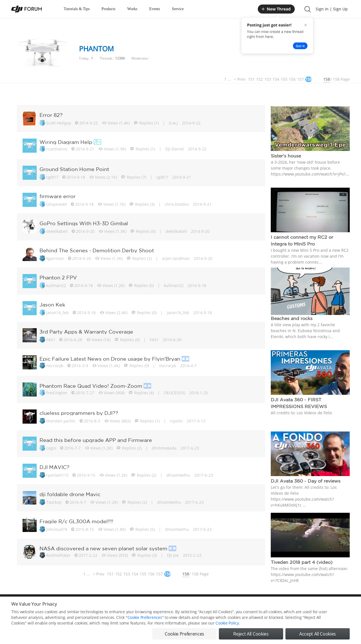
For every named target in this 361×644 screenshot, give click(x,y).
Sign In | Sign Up (332, 9)
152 (259, 79)
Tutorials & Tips (77, 9)
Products (108, 9)
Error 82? (51, 115)
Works (132, 9)
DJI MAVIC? (54, 467)
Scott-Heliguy (59, 123)
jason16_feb (58, 313)
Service (178, 9)
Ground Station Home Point (74, 169)
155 (284, 79)
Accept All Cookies (318, 634)
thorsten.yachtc (61, 421)
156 (292, 79)
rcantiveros (57, 149)
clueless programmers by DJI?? (79, 413)
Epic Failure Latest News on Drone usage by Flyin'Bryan (110, 359)
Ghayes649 (57, 204)
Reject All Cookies (251, 634)
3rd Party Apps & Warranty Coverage (86, 332)
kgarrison (55, 258)
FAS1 (51, 340)
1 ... (228, 79)
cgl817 (52, 177)
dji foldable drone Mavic (70, 494)
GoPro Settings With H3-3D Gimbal (84, 223)
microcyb (55, 366)
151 (251, 79)
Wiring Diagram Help (66, 142)
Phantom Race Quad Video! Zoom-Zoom (91, 386)
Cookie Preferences (145, 617)
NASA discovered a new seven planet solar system (103, 548)
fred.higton (57, 393)
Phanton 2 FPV (58, 277)
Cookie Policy (227, 623)
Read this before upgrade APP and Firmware (96, 440)
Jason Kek (52, 305)
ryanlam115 (57, 475)
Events (155, 9)
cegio (51, 448)
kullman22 (56, 285)
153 (268, 79)
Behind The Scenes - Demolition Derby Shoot (97, 250)
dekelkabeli (57, 231)
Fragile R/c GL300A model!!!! (76, 521)
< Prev (240, 79)
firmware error (58, 196)
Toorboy (54, 502)
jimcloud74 (57, 529)
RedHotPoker (58, 555)
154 (276, 79)
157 (300, 79)
